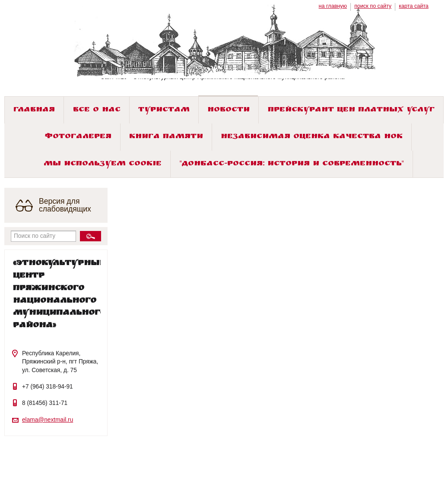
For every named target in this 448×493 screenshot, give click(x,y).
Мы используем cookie (103, 164)
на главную (333, 6)
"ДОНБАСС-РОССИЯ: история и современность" (292, 164)
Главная (34, 110)
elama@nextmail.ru (48, 420)
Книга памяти (166, 137)
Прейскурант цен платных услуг (351, 110)
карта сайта (414, 6)
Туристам (164, 110)
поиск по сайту (373, 6)
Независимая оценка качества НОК (312, 137)
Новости (229, 110)
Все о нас (97, 110)
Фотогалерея (78, 137)
